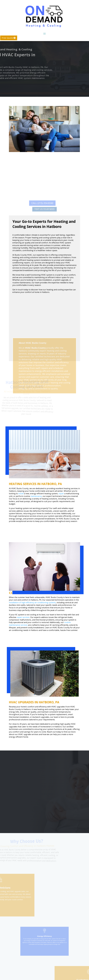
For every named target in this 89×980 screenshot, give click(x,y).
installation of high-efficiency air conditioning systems (32, 603)
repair (61, 494)
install (21, 494)
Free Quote (7, 38)
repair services (23, 617)
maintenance (36, 496)
